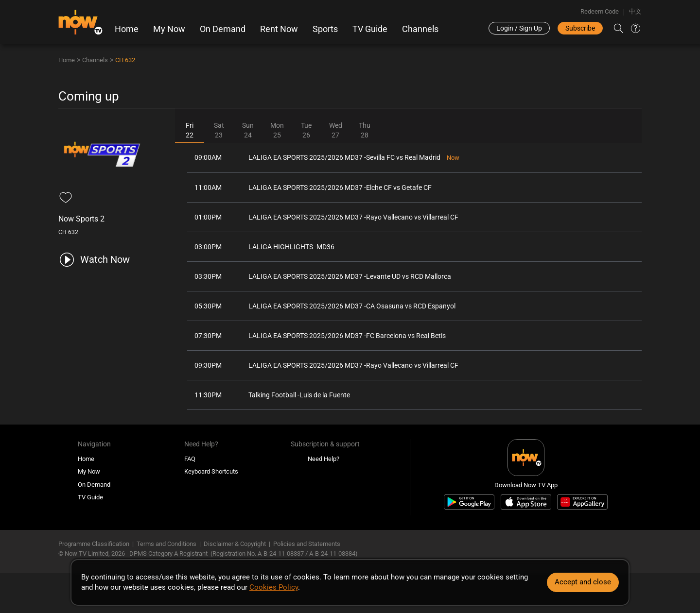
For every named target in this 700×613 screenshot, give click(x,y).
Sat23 (219, 130)
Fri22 (190, 130)
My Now (169, 29)
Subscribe (580, 28)
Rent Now (279, 29)
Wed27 (336, 130)
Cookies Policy (274, 587)
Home (127, 29)
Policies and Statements (307, 544)
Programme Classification (94, 544)
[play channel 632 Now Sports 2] (94, 260)
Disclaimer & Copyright (235, 544)
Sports (325, 29)
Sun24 (248, 130)
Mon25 (277, 130)
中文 (635, 11)
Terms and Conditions (166, 544)
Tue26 (306, 130)
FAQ (190, 459)
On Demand (223, 29)
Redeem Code (600, 11)
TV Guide (370, 29)
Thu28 (365, 130)
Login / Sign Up (519, 28)
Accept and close (583, 582)
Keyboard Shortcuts (211, 471)
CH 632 (125, 60)
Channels (420, 29)
